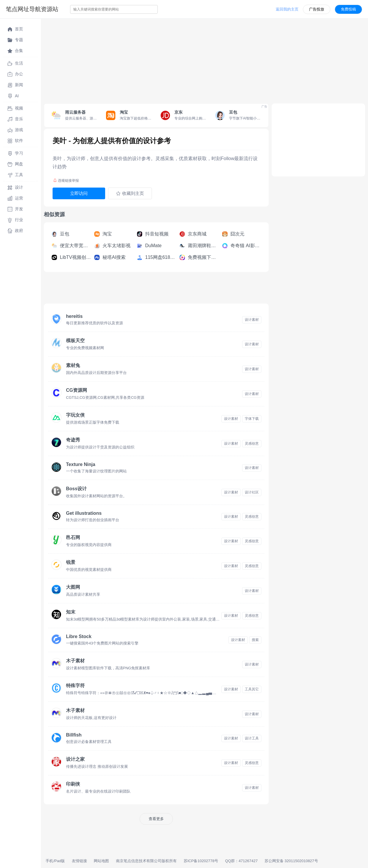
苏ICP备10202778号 (201, 861)
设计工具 (252, 738)
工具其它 (252, 689)
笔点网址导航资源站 (32, 9)
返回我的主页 (287, 9)
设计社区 (252, 492)
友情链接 (79, 861)
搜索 (255, 640)
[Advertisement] (204, 60)
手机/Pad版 (55, 861)
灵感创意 (252, 443)
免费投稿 (348, 9)
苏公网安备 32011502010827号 (291, 861)
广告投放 (317, 9)
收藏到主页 (130, 193)
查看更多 (156, 819)
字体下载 (252, 419)
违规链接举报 (66, 181)
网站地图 (101, 861)
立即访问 (79, 193)
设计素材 (252, 320)
